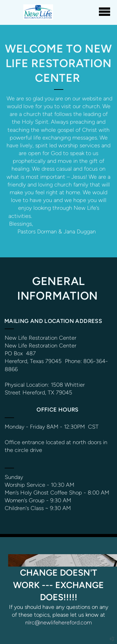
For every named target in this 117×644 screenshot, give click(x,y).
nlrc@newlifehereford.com (58, 623)
